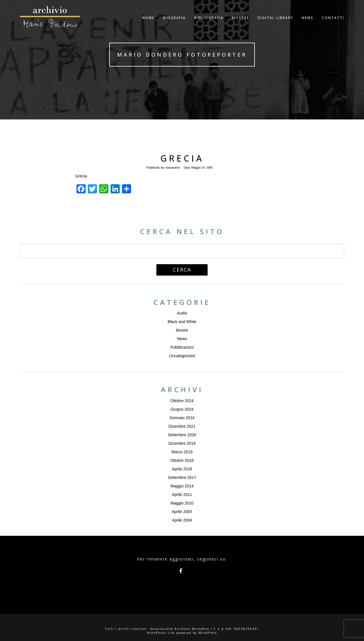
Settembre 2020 (182, 435)
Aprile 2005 (182, 512)
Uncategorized (182, 356)
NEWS (308, 24)
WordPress (208, 633)
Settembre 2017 (182, 477)
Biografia (174, 24)
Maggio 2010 (182, 503)
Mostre (241, 24)
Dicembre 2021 (182, 426)
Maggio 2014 (182, 486)
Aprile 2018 (182, 469)
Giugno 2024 (182, 409)
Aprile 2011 (182, 495)
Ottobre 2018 (182, 460)
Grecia (182, 158)
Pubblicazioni (182, 347)
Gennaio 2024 (182, 418)
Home (148, 24)
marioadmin (173, 168)
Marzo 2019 (182, 452)
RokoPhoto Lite (161, 633)
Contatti (333, 24)
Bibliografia (209, 24)
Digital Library (275, 24)
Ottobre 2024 (182, 401)
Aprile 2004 (182, 520)
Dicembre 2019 (182, 443)
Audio (182, 313)
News (182, 339)
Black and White (182, 322)
